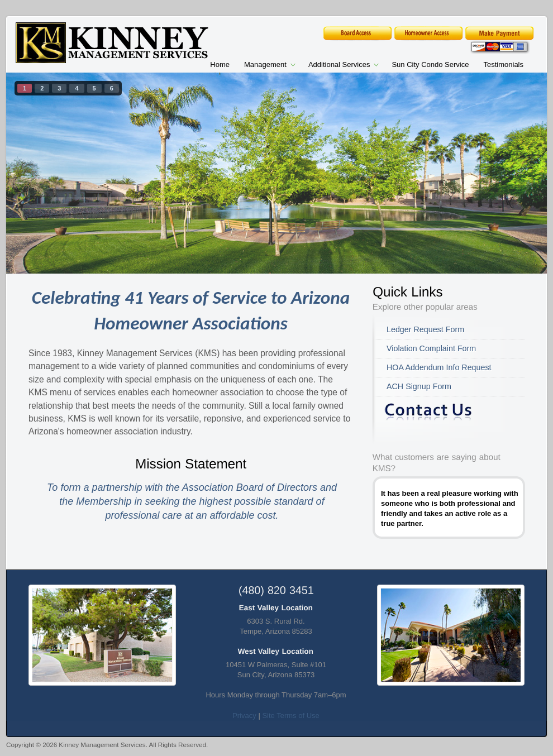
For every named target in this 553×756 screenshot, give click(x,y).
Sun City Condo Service (430, 64)
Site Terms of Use (290, 716)
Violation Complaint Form (431, 348)
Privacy (244, 716)
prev (37, 171)
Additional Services (340, 65)
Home (220, 64)
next (516, 171)
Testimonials (503, 64)
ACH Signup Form (419, 386)
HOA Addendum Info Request (439, 367)
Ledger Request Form (425, 329)
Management (266, 65)
